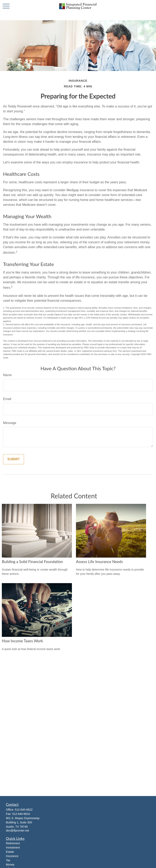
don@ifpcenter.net (17, 830)
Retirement (13, 843)
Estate (10, 852)
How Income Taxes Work (22, 641)
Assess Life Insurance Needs (99, 562)
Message (10, 423)
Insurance (12, 856)
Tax (8, 860)
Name (7, 375)
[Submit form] (14, 459)
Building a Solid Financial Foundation (32, 562)
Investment (13, 848)
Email (7, 399)
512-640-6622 (24, 810)
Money (10, 865)
